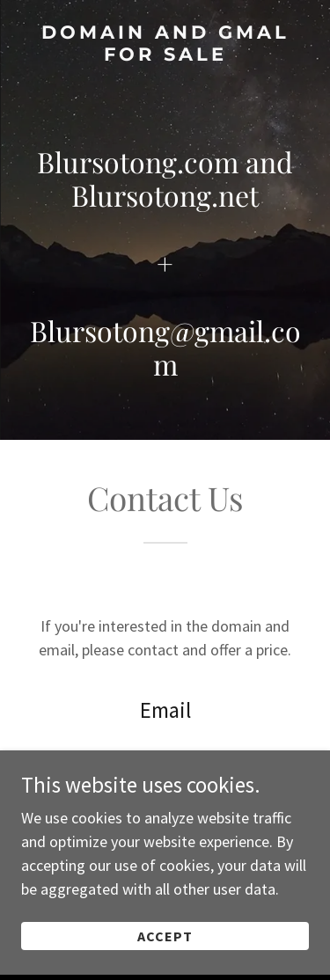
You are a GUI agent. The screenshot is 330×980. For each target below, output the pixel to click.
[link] (165, 43)
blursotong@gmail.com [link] (165, 757)
